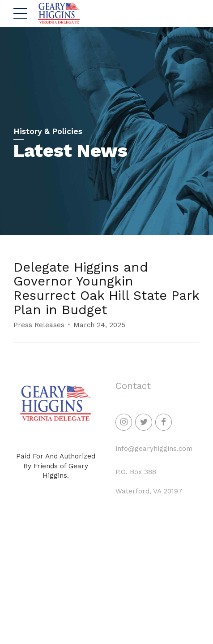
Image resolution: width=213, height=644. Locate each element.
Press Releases (39, 325)
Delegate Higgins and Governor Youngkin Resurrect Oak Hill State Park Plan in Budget (106, 288)
